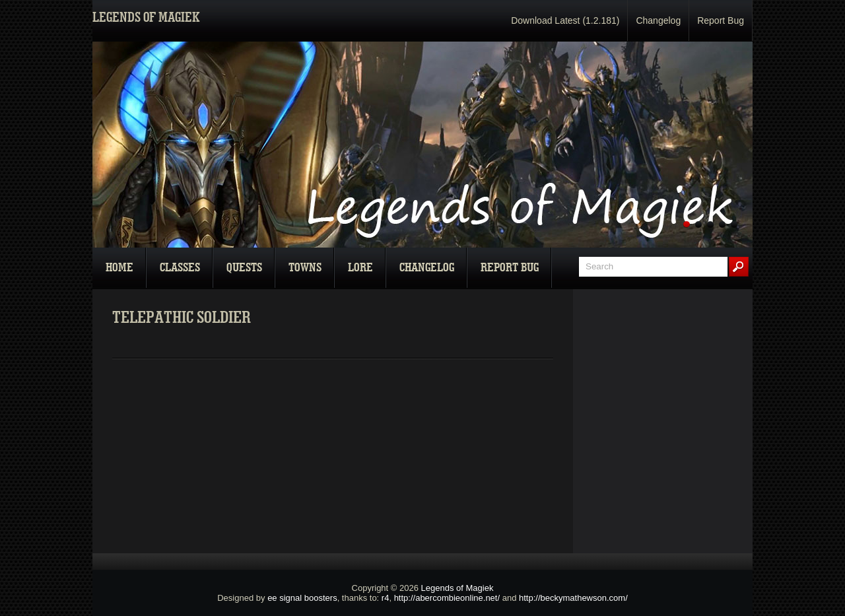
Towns (305, 268)
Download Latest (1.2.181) (565, 20)
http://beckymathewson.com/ (573, 598)
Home (119, 268)
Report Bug (721, 20)
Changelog (658, 20)
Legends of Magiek (457, 588)
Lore (360, 268)
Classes (180, 268)
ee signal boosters (302, 598)
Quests (244, 268)
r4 (386, 598)
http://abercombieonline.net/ (447, 598)
